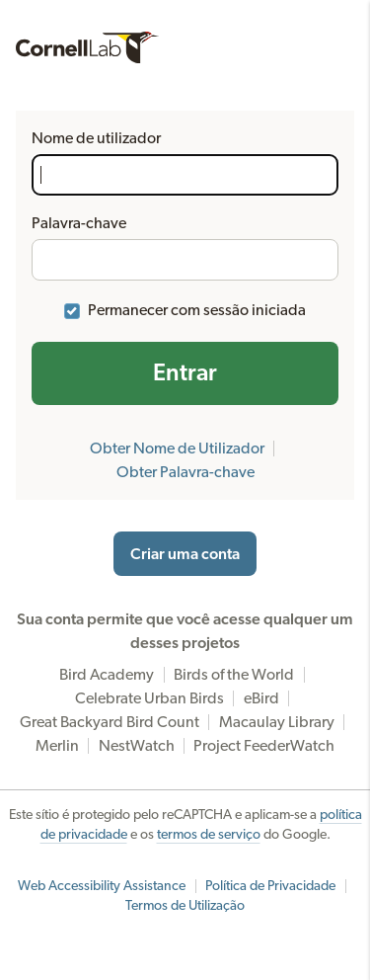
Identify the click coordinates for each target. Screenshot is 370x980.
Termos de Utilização (185, 906)
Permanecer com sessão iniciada (197, 310)
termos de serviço (209, 835)
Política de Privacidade (270, 886)
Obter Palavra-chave (185, 472)
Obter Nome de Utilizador (177, 449)
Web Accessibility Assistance (102, 886)
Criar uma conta (185, 554)
